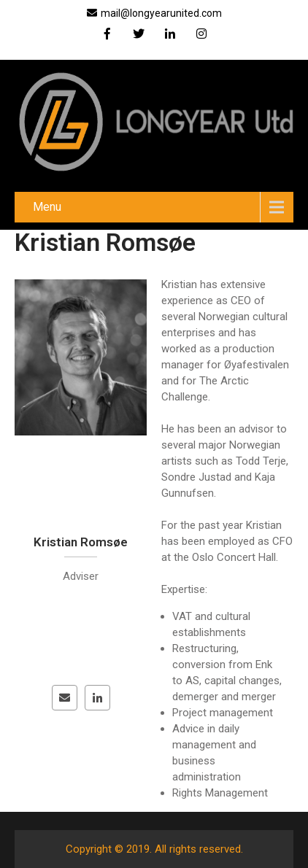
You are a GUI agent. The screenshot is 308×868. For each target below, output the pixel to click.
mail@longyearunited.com (154, 13)
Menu (47, 207)
